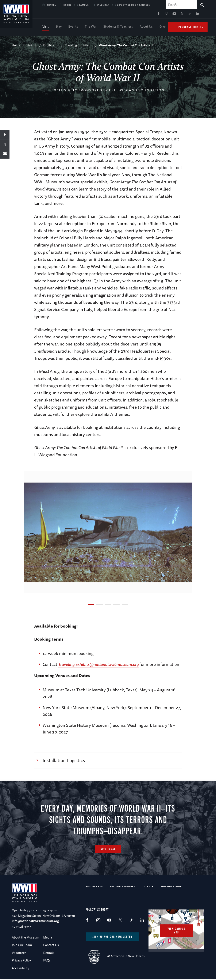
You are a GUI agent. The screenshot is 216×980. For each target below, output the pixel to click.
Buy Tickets (94, 887)
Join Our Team (22, 946)
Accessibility (20, 969)
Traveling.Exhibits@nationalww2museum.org (98, 665)
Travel (51, 5)
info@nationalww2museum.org (35, 922)
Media (48, 938)
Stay (59, 27)
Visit (46, 27)
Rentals (49, 954)
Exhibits (49, 46)
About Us (146, 27)
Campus (84, 5)
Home (16, 46)
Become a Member (123, 887)
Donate (148, 887)
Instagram (126, 15)
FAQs (47, 961)
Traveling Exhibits (77, 46)
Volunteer (19, 954)
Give (163, 27)
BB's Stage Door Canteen (134, 5)
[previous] (32, 539)
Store (67, 5)
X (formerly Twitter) (141, 15)
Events (73, 27)
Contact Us (51, 946)
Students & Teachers (118, 27)
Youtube (134, 15)
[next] (184, 539)
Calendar (103, 5)
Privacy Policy (21, 961)
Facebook (118, 15)
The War (91, 27)
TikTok (149, 15)
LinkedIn (157, 15)
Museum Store (171, 887)
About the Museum (25, 938)
